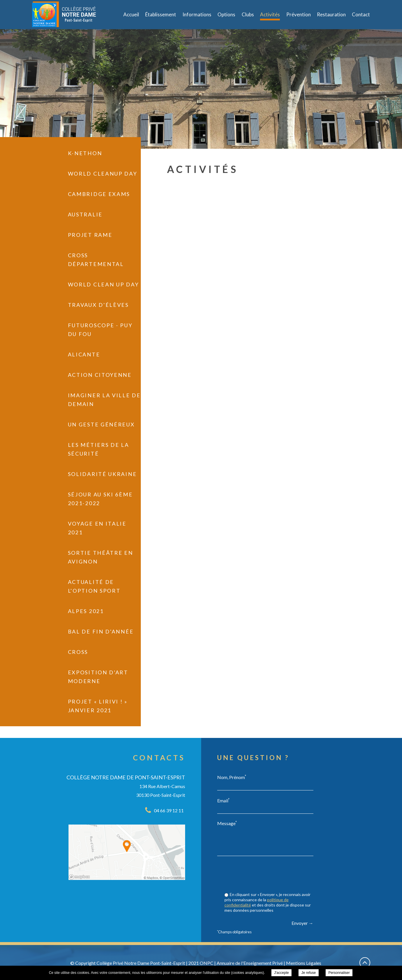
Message (227, 823)
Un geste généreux (101, 424)
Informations (197, 14)
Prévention (299, 14)
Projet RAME (90, 235)
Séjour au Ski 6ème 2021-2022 (100, 499)
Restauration (331, 14)
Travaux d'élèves (98, 305)
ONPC (207, 963)
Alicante (84, 354)
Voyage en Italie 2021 (97, 528)
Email (223, 800)
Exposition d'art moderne (98, 677)
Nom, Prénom (232, 777)
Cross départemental (96, 260)
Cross (78, 652)
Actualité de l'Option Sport (94, 586)
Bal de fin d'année (101, 631)
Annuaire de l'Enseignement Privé (250, 963)
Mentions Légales (304, 963)
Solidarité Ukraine (102, 474)
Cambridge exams (99, 194)
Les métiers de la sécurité (99, 449)
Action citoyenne (100, 375)
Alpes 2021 (86, 611)
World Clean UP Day (103, 284)
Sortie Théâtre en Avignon (101, 557)
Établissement (161, 14)
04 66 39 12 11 (169, 810)
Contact (361, 14)
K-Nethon (85, 153)
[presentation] (269, 875)
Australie (85, 214)
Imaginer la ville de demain (104, 400)
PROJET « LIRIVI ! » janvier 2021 (98, 706)
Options (226, 14)
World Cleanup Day (103, 174)
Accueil (131, 14)
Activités (270, 14)
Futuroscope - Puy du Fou (100, 330)
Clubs (248, 14)
